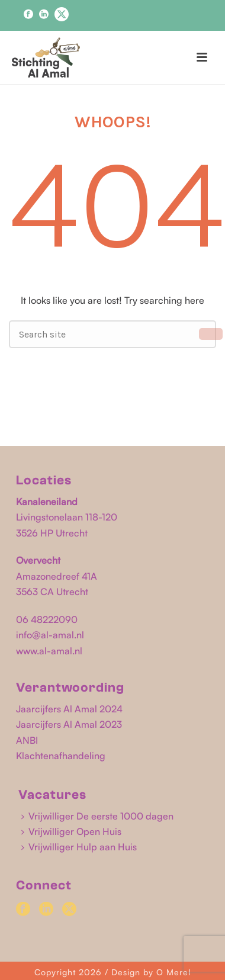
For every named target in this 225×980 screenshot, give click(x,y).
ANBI (27, 740)
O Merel (173, 972)
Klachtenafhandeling (61, 756)
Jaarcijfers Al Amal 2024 (69, 709)
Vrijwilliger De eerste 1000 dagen (97, 816)
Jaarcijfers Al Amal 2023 (69, 724)
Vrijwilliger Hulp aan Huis (79, 847)
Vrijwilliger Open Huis (71, 831)
